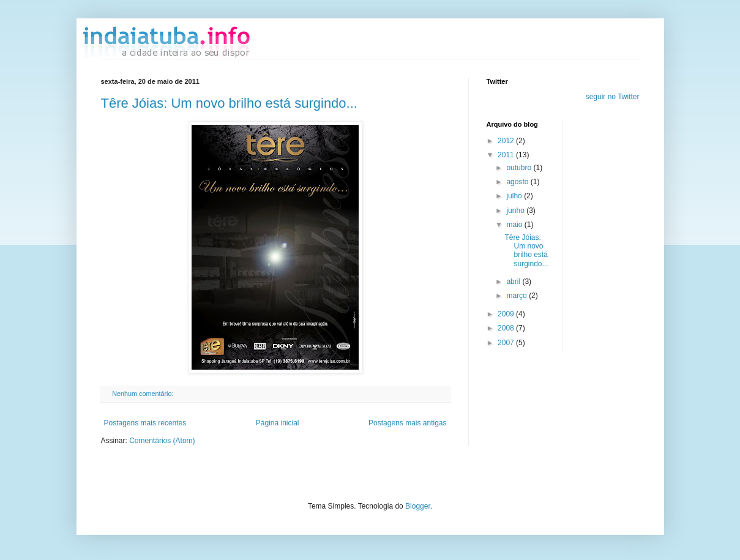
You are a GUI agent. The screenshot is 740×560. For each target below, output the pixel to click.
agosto (518, 182)
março (518, 296)
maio (515, 225)
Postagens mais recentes (145, 423)
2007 (507, 343)
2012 (507, 141)
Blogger (418, 506)
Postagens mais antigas (407, 423)
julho (515, 196)
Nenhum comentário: (144, 394)
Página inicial (278, 423)
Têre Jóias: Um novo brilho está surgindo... (229, 103)
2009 (507, 314)
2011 (507, 155)
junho (516, 211)
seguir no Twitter (613, 97)
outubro (520, 168)
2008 (507, 328)
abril (514, 282)
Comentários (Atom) (162, 441)
